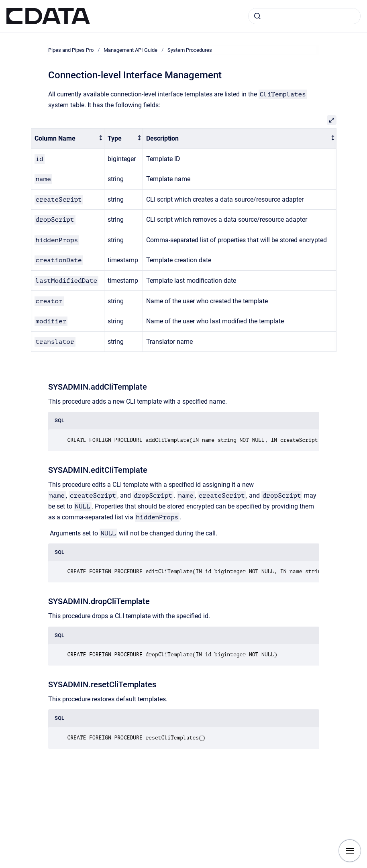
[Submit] (257, 16)
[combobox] (304, 16)
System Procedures (190, 50)
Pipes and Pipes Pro (71, 50)
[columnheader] (67, 138)
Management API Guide (130, 50)
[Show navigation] (350, 851)
